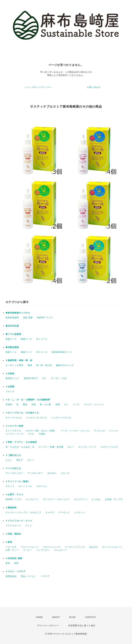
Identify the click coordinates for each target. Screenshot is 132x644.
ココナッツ (79, 512)
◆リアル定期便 (13, 334)
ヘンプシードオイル (61, 418)
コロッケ (10, 391)
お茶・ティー (12, 550)
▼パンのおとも (13, 468)
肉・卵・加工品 (44, 365)
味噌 (58, 405)
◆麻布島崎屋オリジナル (18, 313)
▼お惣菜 (10, 387)
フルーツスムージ (30, 547)
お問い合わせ (94, 87)
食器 (8, 563)
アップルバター (35, 473)
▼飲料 (9, 542)
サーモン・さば (59, 378)
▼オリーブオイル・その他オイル (22, 413)
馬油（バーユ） (29, 576)
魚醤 (34, 405)
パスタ (31, 434)
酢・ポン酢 (46, 405)
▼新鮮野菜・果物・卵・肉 (19, 360)
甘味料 (9, 405)
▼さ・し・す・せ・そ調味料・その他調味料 (28, 400)
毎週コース (11, 339)
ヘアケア (45, 576)
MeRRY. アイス (45, 318)
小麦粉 (42, 434)
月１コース (42, 339)
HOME (39, 617)
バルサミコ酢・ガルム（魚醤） (41, 431)
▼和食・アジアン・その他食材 (21, 442)
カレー (71, 447)
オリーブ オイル (14, 418)
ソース (76, 405)
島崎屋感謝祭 (12, 318)
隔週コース (26, 339)
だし (66, 405)
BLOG (73, 617)
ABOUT (56, 617)
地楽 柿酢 (28, 318)
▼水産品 (10, 373)
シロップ (65, 473)
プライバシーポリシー (48, 626)
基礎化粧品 (11, 576)
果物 (30, 365)
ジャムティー (60, 550)
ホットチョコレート (112, 547)
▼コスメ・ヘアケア (16, 571)
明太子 (20, 460)
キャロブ (50, 512)
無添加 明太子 (31, 378)
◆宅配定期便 (12, 347)
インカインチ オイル (37, 418)
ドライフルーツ (13, 526)
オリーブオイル (13, 431)
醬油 (25, 405)
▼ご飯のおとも (13, 455)
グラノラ (10, 486)
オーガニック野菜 (14, 365)
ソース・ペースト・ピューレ (75, 431)
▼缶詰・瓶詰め (13, 534)
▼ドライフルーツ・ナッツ (19, 521)
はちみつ (52, 473)
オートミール (25, 486)
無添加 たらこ (13, 378)
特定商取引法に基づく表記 (82, 626)
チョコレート (32, 499)
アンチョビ (100, 431)
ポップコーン (81, 499)
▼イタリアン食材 (14, 426)
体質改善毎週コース (62, 352)
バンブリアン (43, 550)
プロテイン (42, 486)
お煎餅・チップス (114, 499)
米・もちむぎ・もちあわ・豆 (20, 447)
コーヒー (27, 550)
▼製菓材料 (11, 508)
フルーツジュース (52, 547)
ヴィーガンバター (14, 473)
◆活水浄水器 (12, 326)
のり (44, 378)
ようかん (96, 499)
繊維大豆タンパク (65, 365)
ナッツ (29, 526)
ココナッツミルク (109, 447)
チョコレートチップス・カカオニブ (23, 512)
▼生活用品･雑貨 (14, 558)
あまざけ (94, 547)
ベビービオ (11, 547)
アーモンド (64, 512)
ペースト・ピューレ (94, 405)
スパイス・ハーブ (14, 434)
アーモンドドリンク (75, 547)
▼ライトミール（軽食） (18, 481)
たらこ (9, 460)
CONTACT (91, 617)
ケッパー (114, 431)
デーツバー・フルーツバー (57, 499)
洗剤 (16, 563)
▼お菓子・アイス (14, 495)
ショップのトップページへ (38, 87)
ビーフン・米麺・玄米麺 (51, 447)
